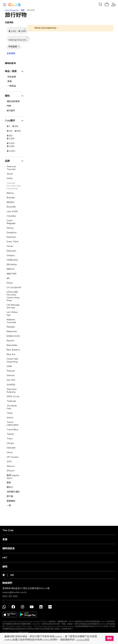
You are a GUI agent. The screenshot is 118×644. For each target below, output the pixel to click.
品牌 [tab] (7, 161)
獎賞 (23, 10)
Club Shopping (12, 10)
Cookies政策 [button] (83, 640)
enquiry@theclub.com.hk (15, 592)
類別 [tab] (7, 96)
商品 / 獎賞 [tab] (11, 71)
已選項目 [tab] (9, 23)
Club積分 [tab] (10, 121)
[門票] (14, 106)
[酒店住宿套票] (14, 101)
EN (12, 575)
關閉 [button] (109, 638)
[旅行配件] (14, 111)
